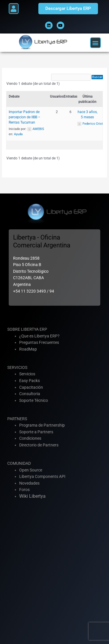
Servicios (27, 374)
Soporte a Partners (36, 432)
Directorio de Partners (39, 445)
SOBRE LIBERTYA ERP (27, 329)
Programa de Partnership (42, 425)
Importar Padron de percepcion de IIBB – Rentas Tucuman (25, 117)
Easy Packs (30, 381)
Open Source (31, 470)
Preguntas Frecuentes (39, 342)
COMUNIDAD (19, 463)
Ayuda (18, 134)
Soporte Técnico (34, 400)
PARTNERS (17, 419)
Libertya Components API (42, 476)
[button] (14, 9)
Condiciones (30, 438)
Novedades (29, 483)
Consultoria (30, 394)
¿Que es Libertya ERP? (39, 336)
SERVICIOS (17, 367)
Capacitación (31, 387)
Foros (24, 490)
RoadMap (28, 349)
